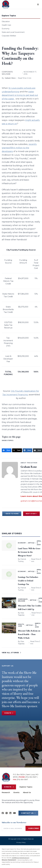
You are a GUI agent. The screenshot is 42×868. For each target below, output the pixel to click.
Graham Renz (10, 78)
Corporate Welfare (9, 36)
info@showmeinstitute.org (20, 858)
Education (6, 21)
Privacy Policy (21, 842)
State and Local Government (13, 32)
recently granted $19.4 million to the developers (19, 148)
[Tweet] (17, 450)
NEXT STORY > (31, 514)
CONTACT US (28, 813)
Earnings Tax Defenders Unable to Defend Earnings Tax (28, 581)
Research (6, 792)
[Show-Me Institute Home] (6, 4)
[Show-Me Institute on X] (7, 813)
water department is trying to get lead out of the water (20, 95)
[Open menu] (38, 4)
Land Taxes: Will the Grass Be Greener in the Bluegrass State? (29, 552)
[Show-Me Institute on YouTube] (15, 813)
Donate (9, 713)
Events (16, 792)
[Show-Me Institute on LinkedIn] (10, 813)
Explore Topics (26, 787)
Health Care (6, 25)
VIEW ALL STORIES (11, 653)
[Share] (7, 450)
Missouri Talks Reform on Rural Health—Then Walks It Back (29, 634)
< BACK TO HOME (12, 514)
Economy (6, 29)
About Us (27, 792)
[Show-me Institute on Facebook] (3, 813)
